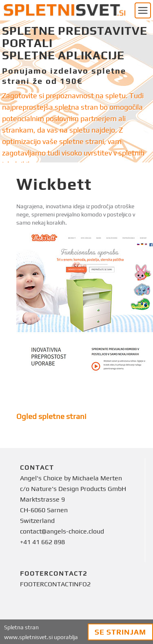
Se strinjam (120, 632)
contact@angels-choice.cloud (62, 531)
